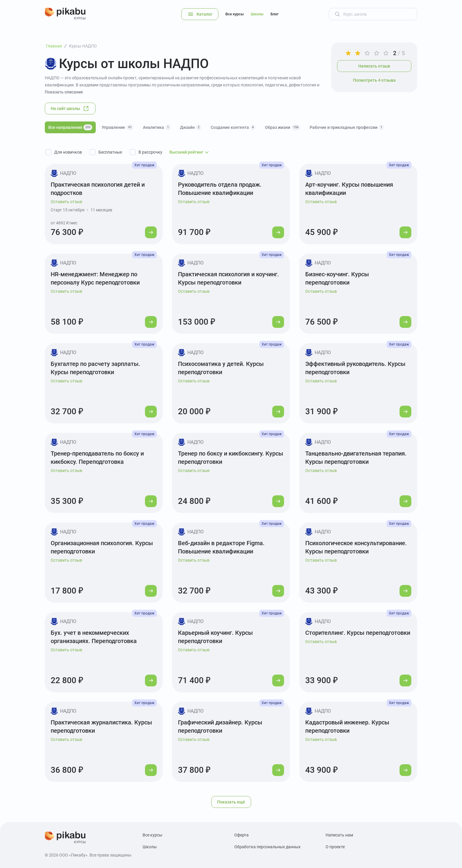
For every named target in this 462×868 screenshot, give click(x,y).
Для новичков (68, 152)
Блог (274, 14)
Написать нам (339, 835)
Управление (118, 127)
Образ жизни (283, 127)
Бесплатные (110, 152)
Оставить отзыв (66, 202)
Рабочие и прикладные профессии (347, 127)
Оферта (241, 835)
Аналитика (157, 127)
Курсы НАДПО (83, 46)
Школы (257, 14)
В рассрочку (150, 152)
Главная (54, 46)
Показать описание (64, 92)
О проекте (335, 847)
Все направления (70, 127)
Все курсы (235, 14)
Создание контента (233, 127)
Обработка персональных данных (267, 847)
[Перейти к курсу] (151, 232)
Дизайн (191, 127)
